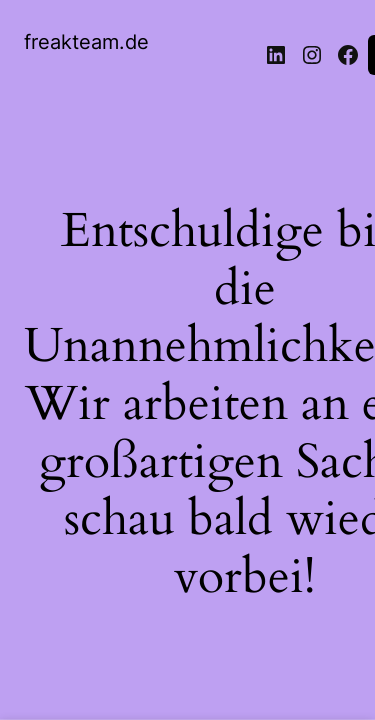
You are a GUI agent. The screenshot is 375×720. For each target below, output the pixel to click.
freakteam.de (86, 42)
